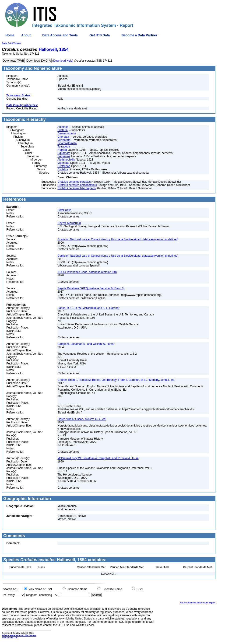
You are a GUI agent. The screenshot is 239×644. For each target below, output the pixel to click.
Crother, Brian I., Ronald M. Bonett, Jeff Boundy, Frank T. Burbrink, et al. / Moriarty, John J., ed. (116, 380)
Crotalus (63, 169)
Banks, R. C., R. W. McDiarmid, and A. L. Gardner (88, 308)
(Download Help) (63, 61)
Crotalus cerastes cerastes (74, 182)
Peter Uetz (64, 210)
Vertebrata (64, 140)
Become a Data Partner (139, 35)
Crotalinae (64, 166)
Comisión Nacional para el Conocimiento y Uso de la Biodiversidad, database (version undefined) (118, 239)
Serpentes (64, 156)
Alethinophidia (66, 160)
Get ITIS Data (100, 35)
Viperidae (63, 163)
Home (10, 35)
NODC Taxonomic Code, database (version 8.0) (87, 272)
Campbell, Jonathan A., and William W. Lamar (86, 344)
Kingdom (32, 595)
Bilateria (62, 130)
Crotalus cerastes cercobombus (77, 185)
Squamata (64, 153)
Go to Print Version (11, 43)
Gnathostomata (67, 143)
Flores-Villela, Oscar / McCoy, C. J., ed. (82, 419)
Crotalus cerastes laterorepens (76, 188)
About (26, 35)
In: (4, 595)
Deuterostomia (67, 133)
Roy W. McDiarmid (69, 223)
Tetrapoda (64, 147)
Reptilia (62, 150)
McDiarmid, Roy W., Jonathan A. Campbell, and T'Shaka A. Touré (98, 458)
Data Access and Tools (60, 35)
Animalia (63, 127)
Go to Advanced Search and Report (198, 603)
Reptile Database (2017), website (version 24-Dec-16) (91, 288)
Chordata (63, 137)
